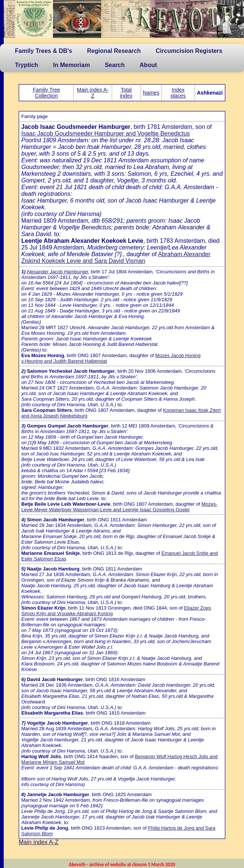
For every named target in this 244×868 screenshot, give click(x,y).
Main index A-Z (93, 93)
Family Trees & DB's (43, 51)
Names (151, 93)
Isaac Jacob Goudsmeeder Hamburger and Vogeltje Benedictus (106, 133)
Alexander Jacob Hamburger (57, 272)
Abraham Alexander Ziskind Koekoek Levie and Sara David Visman (116, 257)
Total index (126, 93)
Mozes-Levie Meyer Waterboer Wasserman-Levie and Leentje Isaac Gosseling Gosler (119, 507)
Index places (178, 93)
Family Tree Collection (46, 93)
